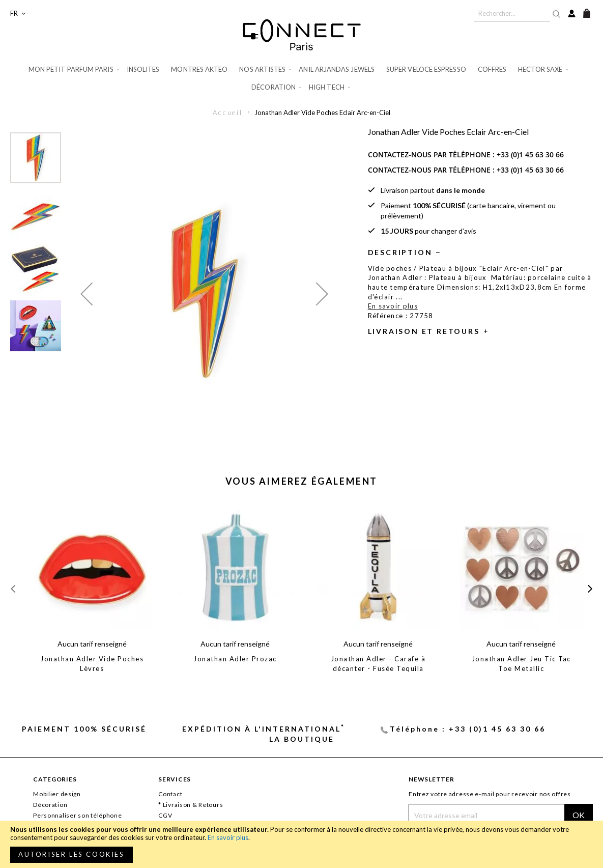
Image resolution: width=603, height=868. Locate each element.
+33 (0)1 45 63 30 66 (530, 155)
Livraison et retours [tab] (424, 331)
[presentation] (590, 588)
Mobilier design (57, 794)
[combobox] (512, 13)
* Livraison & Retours (191, 805)
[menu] (301, 78)
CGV (165, 815)
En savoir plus (228, 837)
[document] (301, 844)
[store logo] (302, 35)
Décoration (50, 805)
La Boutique (302, 739)
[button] (18, 13)
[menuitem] (75, 69)
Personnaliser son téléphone (77, 815)
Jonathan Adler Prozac (235, 659)
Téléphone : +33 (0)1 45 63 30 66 (468, 729)
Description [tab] (400, 252)
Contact (170, 794)
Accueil (228, 113)
